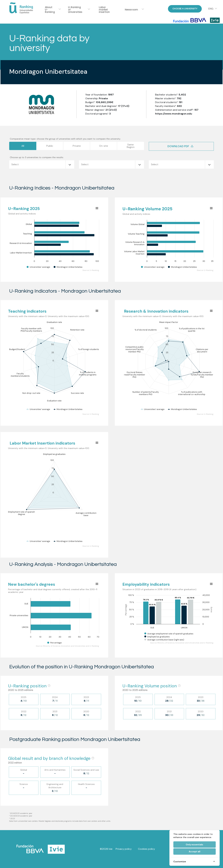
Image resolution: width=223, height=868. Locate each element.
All (23, 146)
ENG (211, 9)
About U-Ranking (50, 10)
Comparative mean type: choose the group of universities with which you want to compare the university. (65, 139)
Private (77, 146)
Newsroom (131, 10)
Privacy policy (124, 849)
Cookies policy (146, 849)
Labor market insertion (104, 10)
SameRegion (131, 146)
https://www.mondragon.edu (174, 114)
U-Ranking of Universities (75, 10)
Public (50, 146)
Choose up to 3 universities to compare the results (37, 157)
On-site (104, 146)
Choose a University (185, 9)
